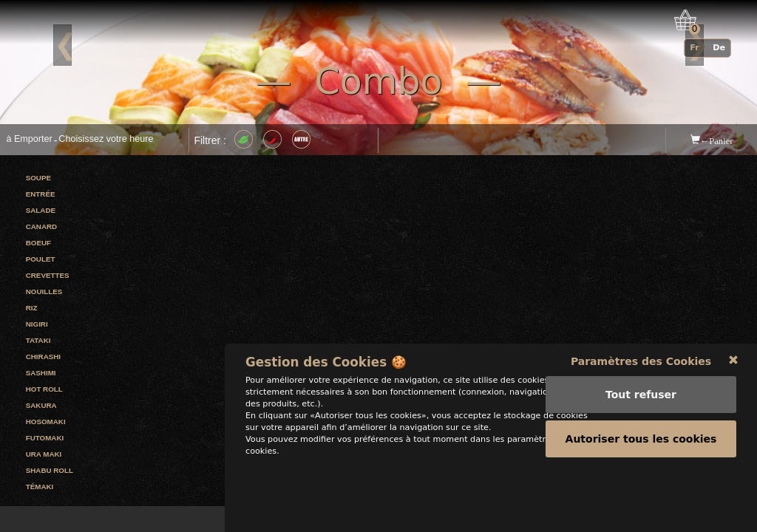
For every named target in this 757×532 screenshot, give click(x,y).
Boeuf (38, 243)
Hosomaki (46, 422)
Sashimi (41, 373)
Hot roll (44, 389)
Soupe (38, 178)
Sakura (41, 405)
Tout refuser (641, 450)
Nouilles (44, 291)
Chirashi (43, 357)
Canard (41, 226)
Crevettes (48, 275)
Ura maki (44, 454)
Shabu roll (50, 470)
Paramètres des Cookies (641, 417)
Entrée (41, 194)
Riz (32, 308)
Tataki (38, 340)
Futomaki (45, 438)
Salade (41, 210)
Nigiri (37, 324)
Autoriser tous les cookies (641, 494)
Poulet (41, 259)
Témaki (40, 487)
